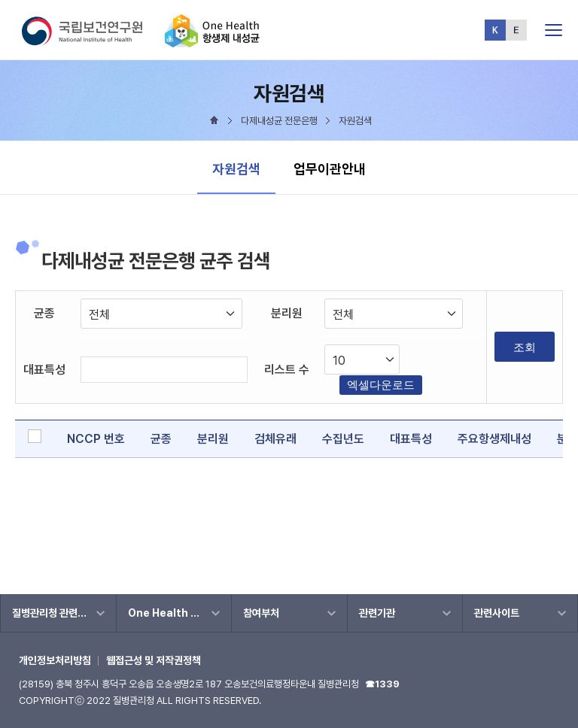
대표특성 (44, 370)
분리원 (287, 313)
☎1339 (382, 684)
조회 (525, 347)
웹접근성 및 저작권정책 (154, 660)
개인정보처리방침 (55, 660)
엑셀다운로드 (381, 385)
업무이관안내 (330, 169)
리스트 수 (287, 370)
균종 (44, 313)
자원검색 (236, 169)
